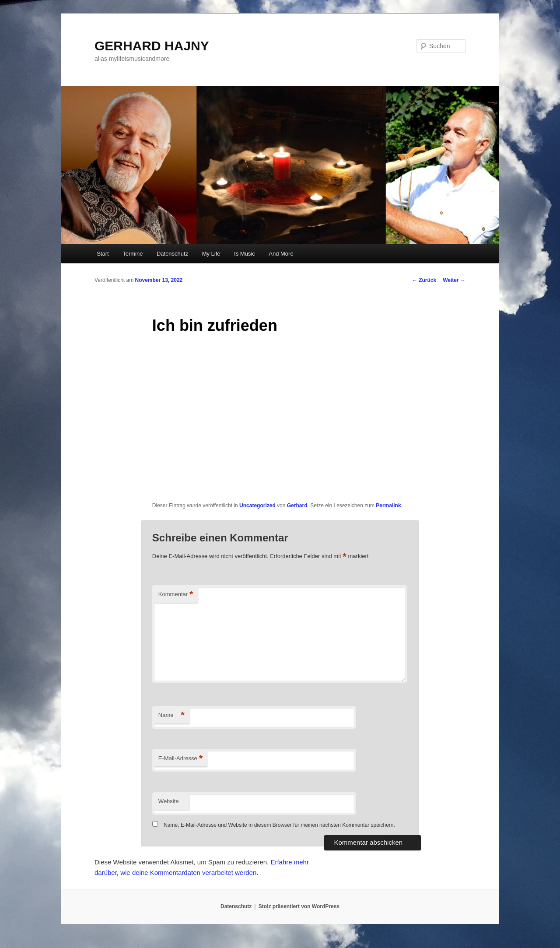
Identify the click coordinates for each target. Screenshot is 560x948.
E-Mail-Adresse (180, 759)
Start (103, 254)
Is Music (245, 254)
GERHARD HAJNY (152, 46)
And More (281, 254)
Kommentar (176, 595)
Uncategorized (257, 506)
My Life (211, 254)
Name (171, 715)
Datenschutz (172, 254)
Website (169, 801)
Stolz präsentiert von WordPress (299, 906)
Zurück (424, 280)
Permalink (388, 506)
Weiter (454, 280)
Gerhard (297, 506)
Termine (133, 254)
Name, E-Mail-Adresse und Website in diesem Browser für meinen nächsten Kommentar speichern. (279, 825)
